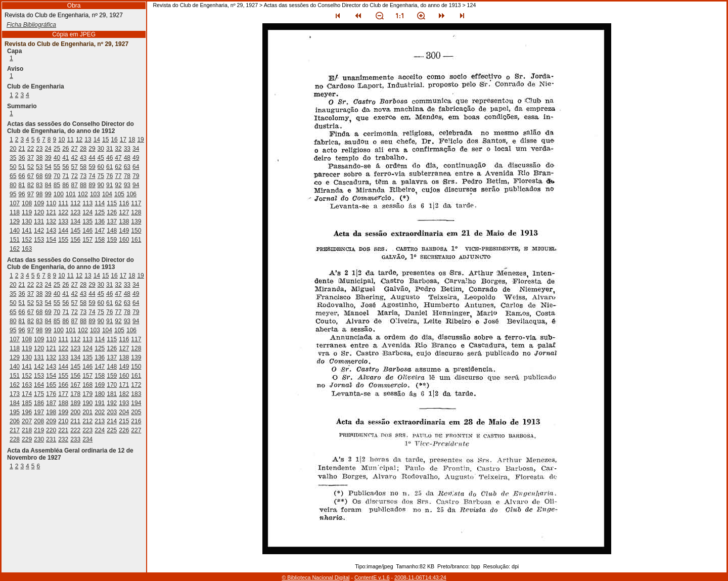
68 (39, 176)
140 (15, 231)
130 (27, 221)
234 (87, 439)
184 (15, 403)
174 (27, 394)
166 (63, 385)
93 (127, 185)
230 (39, 439)
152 (27, 240)
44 (92, 158)
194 (136, 403)
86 (65, 185)
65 (13, 176)
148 (112, 231)
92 (118, 185)
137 (112, 221)
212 (87, 421)
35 (13, 158)
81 (21, 185)
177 (63, 394)
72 (75, 176)
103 (95, 194)
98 (39, 194)
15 (105, 140)
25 (57, 149)
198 (51, 412)
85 (57, 185)
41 (65, 158)
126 (112, 212)
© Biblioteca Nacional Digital (315, 577)
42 (75, 158)
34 (136, 149)
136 (100, 221)
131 (39, 221)
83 (39, 185)
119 (27, 212)
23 (39, 149)
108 (27, 203)
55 (57, 167)
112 (75, 203)
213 (100, 421)
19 (140, 140)
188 (63, 403)
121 (51, 212)
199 (63, 412)
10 (61, 140)
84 (48, 185)
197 (39, 412)
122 (63, 212)
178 (75, 394)
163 (27, 249)
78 (127, 176)
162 (15, 249)
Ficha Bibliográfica (31, 25)
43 (83, 158)
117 (136, 203)
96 (21, 194)
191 (100, 403)
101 (71, 194)
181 (112, 394)
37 (31, 158)
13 (88, 140)
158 (100, 240)
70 (57, 176)
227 (136, 430)
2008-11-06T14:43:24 (420, 577)
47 (118, 158)
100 (59, 194)
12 (79, 140)
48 (127, 158)
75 (101, 176)
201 (87, 412)
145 (75, 231)
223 (87, 430)
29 (92, 149)
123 (75, 212)
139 (136, 221)
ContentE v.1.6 (372, 577)
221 (63, 430)
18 (132, 140)
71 (65, 176)
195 (15, 412)
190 (87, 403)
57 (75, 167)
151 (15, 240)
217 (15, 430)
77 (118, 176)
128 (136, 212)
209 (51, 421)
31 (109, 149)
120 (39, 212)
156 (75, 240)
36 (21, 158)
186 (39, 403)
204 (124, 412)
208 (39, 421)
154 (51, 240)
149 (124, 231)
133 (63, 221)
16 (114, 140)
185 (27, 403)
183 (136, 394)
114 (100, 203)
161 (136, 240)
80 (13, 185)
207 (27, 421)
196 (27, 412)
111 (63, 203)
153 (39, 240)
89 (92, 185)
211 (75, 421)
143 (51, 231)
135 (87, 221)
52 (31, 167)
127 (124, 212)
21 (21, 149)
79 (136, 176)
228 (15, 439)
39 (48, 158)
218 (27, 430)
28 (83, 149)
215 (124, 421)
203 (112, 412)
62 (118, 167)
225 (112, 430)
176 (51, 394)
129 (15, 221)
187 (51, 403)
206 (15, 421)
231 (51, 439)
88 (83, 185)
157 (87, 240)
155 (63, 240)
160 (124, 240)
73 (83, 176)
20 (13, 149)
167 (75, 385)
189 (75, 403)
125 (100, 212)
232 (63, 439)
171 (124, 385)
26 (65, 149)
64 (136, 167)
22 (31, 149)
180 (100, 394)
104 (107, 194)
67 (31, 176)
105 (119, 194)
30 (101, 149)
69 (48, 176)
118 (15, 212)
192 (112, 403)
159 (112, 240)
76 (109, 176)
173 (15, 394)
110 (51, 203)
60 (101, 167)
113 (87, 203)
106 (131, 194)
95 (13, 194)
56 (65, 167)
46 (109, 158)
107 (15, 203)
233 (75, 439)
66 (21, 176)
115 (112, 203)
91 (109, 185)
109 (39, 203)
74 (92, 176)
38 (39, 158)
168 (87, 385)
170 (112, 385)
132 (51, 221)
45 (101, 158)
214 (112, 421)
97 (31, 194)
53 (39, 167)
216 (136, 421)
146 (87, 231)
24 (48, 149)
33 (127, 149)
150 (136, 231)
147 (100, 231)
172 (136, 385)
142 (39, 231)
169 (100, 385)
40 (57, 158)
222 (75, 430)
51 (21, 167)
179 (87, 394)
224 (100, 430)
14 (97, 140)
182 (124, 394)
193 (124, 403)
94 (136, 185)
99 (48, 194)
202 (100, 412)
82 (31, 185)
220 (51, 430)
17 (123, 140)
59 (92, 167)
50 (13, 167)
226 (124, 430)
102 (83, 194)
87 (75, 185)
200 (75, 412)
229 (27, 439)
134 (75, 221)
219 (39, 430)
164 (39, 385)
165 (51, 385)
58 (83, 167)
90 (101, 185)
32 (118, 149)
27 (75, 149)
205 (136, 412)
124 (87, 212)
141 (27, 231)
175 (39, 394)
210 (63, 421)
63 (127, 167)
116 (124, 203)
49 (136, 158)
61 (109, 167)
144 (63, 231)
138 (124, 221)
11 (71, 140)
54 (48, 167)
